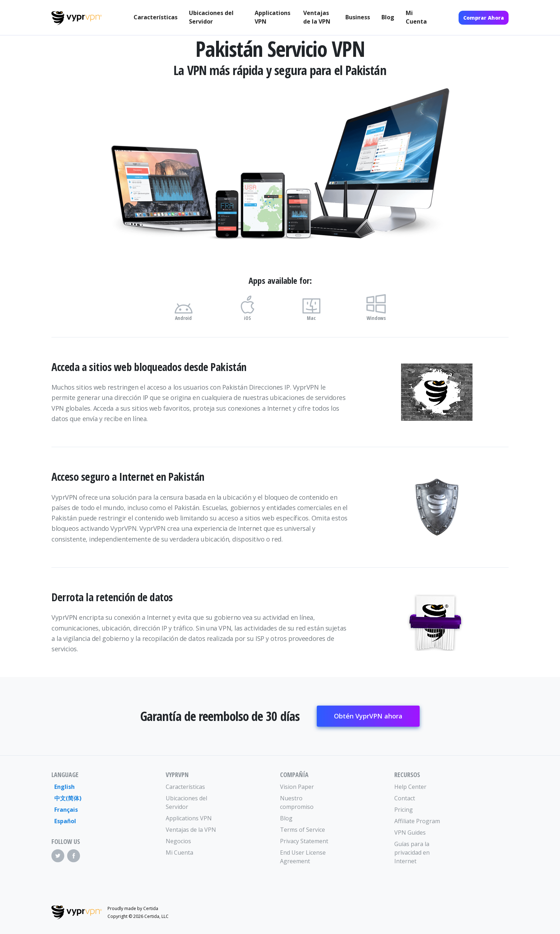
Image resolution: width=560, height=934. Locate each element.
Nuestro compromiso (297, 802)
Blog (388, 17)
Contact (405, 798)
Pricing (404, 810)
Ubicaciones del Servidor (211, 17)
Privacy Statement (304, 841)
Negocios (178, 841)
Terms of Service (302, 830)
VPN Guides (410, 832)
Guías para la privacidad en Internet (412, 853)
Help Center (410, 787)
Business (358, 17)
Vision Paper (297, 787)
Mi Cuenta (416, 17)
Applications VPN (272, 17)
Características (156, 17)
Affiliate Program (417, 821)
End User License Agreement (303, 857)
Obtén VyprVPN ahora (368, 716)
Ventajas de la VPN (317, 17)
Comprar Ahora (484, 18)
